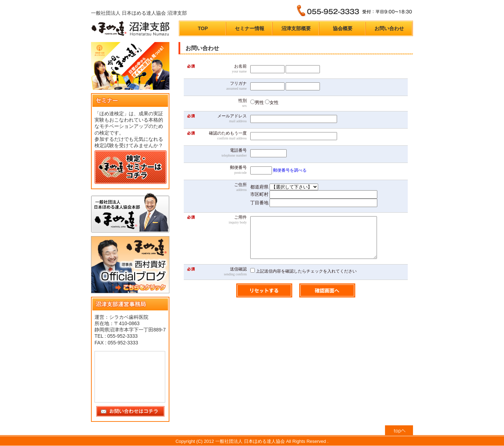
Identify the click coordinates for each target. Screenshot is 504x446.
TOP (203, 28)
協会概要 (343, 28)
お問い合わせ (389, 28)
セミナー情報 (250, 28)
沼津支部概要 (296, 28)
